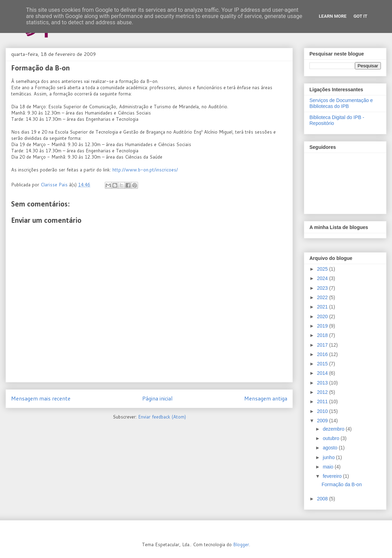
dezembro (334, 429)
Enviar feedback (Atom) (162, 417)
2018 (323, 335)
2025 (323, 269)
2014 (323, 373)
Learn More (333, 16)
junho (329, 457)
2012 (323, 392)
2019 (323, 326)
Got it (360, 16)
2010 (323, 411)
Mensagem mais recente (41, 398)
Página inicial (157, 398)
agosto (331, 448)
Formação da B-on (342, 484)
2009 (323, 421)
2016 (323, 354)
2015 (323, 364)
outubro (331, 438)
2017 (323, 345)
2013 (323, 383)
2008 (323, 499)
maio (329, 467)
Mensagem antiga (266, 398)
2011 (323, 401)
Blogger (241, 544)
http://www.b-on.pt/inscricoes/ (145, 170)
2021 (323, 307)
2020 (323, 316)
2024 (323, 278)
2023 (323, 288)
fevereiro (333, 476)
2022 (323, 297)
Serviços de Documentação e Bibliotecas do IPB (341, 103)
